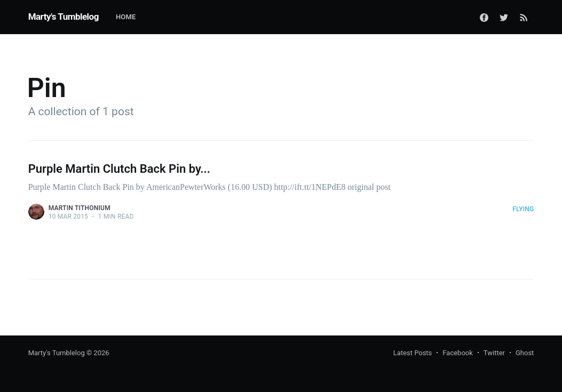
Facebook (457, 353)
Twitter (494, 353)
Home (126, 17)
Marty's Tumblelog (64, 17)
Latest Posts (413, 353)
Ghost (525, 353)
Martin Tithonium (80, 208)
